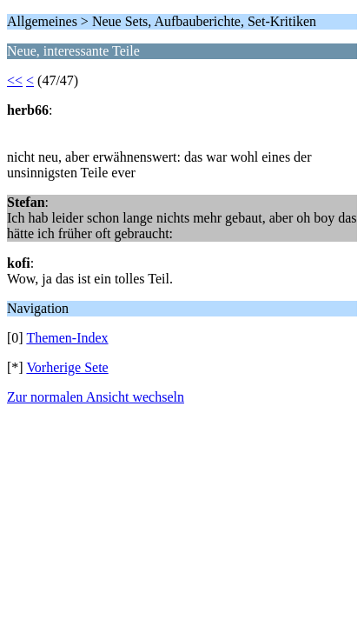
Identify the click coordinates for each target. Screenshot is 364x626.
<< (15, 80)
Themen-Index (67, 338)
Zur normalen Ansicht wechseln (96, 397)
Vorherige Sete (67, 367)
